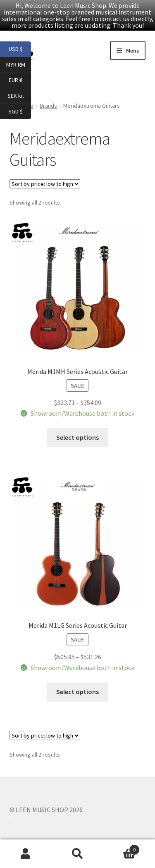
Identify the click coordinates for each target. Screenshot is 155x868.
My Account (26, 854)
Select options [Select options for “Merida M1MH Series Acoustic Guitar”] (77, 437)
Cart (122, 848)
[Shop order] (45, 184)
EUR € (20, 80)
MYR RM (19, 65)
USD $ (20, 49)
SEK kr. (19, 96)
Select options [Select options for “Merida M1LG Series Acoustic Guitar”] (77, 692)
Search (77, 854)
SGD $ (20, 112)
